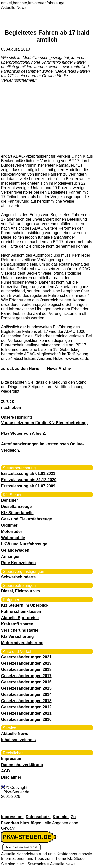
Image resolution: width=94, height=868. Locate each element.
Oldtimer (9, 525)
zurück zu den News (20, 368)
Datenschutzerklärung (22, 765)
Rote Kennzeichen (18, 563)
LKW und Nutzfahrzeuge (24, 544)
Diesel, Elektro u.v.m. (21, 591)
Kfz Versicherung (17, 637)
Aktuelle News (15, 734)
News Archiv (59, 368)
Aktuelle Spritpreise (20, 618)
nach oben (11, 407)
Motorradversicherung (22, 643)
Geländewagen (15, 550)
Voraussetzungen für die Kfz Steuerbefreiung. (44, 423)
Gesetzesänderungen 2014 (26, 694)
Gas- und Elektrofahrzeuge (27, 519)
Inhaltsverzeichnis (18, 740)
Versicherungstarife (20, 630)
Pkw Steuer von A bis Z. (24, 433)
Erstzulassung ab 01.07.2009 (28, 486)
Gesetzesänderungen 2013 (26, 701)
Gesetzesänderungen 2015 (26, 688)
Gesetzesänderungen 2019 (26, 663)
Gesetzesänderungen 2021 (26, 657)
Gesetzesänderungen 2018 (26, 669)
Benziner (10, 500)
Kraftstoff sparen (17, 624)
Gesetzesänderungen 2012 (26, 707)
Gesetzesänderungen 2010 (26, 719)
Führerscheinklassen (21, 612)
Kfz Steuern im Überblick (25, 605)
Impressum (12, 759)
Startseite (37, 864)
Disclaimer (11, 777)
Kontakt (61, 817)
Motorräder (12, 531)
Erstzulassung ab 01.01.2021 (28, 474)
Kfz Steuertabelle (17, 513)
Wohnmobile (13, 538)
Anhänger (10, 556)
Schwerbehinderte (18, 577)
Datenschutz (38, 817)
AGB (6, 771)
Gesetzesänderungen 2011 (26, 713)
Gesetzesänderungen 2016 (26, 682)
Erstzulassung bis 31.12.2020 (29, 480)
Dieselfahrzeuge (16, 506)
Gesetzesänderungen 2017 (26, 676)
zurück (8, 401)
